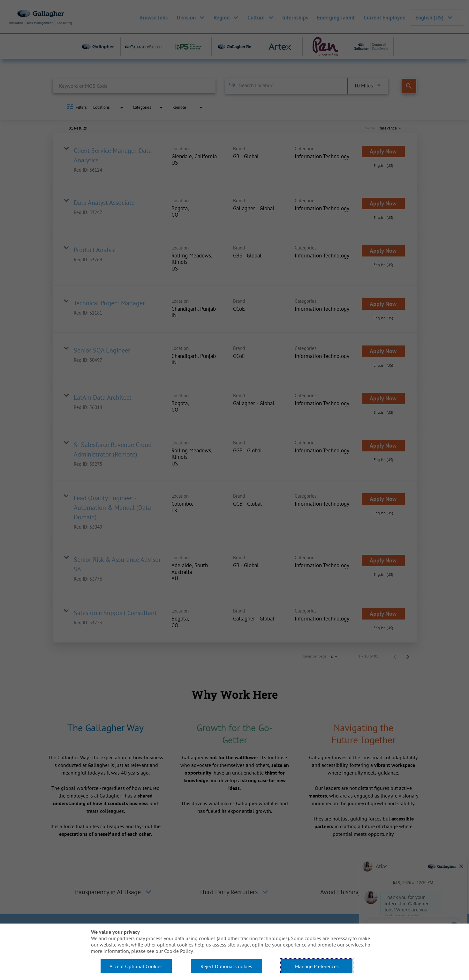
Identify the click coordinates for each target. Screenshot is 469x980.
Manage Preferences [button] (317, 966)
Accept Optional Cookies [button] (136, 966)
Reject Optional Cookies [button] (226, 966)
